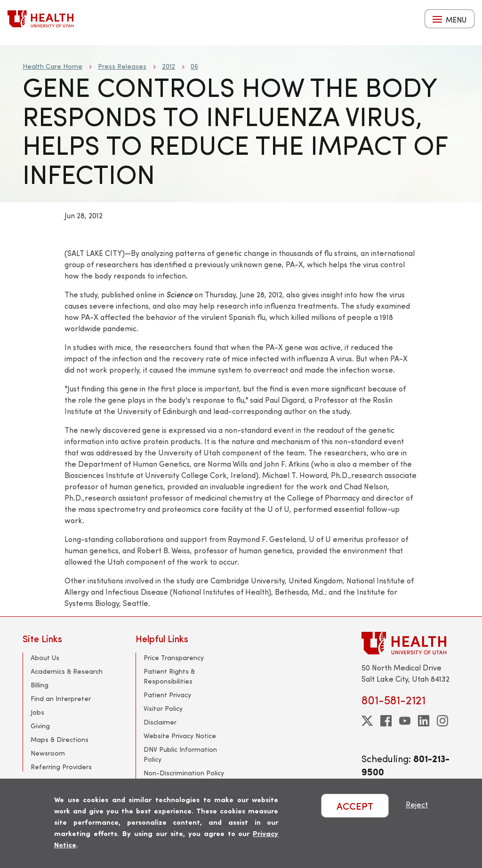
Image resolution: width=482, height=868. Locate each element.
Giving (40, 726)
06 (194, 66)
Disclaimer (160, 722)
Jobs (37, 712)
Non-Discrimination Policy (184, 773)
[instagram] (442, 721)
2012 (169, 66)
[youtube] (405, 721)
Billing (40, 685)
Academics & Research (67, 671)
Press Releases (122, 66)
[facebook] (386, 721)
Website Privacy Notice (180, 736)
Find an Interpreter (61, 698)
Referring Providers (61, 767)
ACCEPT (355, 806)
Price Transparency (174, 657)
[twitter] (367, 721)
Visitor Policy (163, 708)
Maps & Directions (60, 739)
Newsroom (48, 753)
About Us (45, 657)
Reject (417, 804)
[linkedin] (424, 721)
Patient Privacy (167, 695)
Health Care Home (52, 66)
